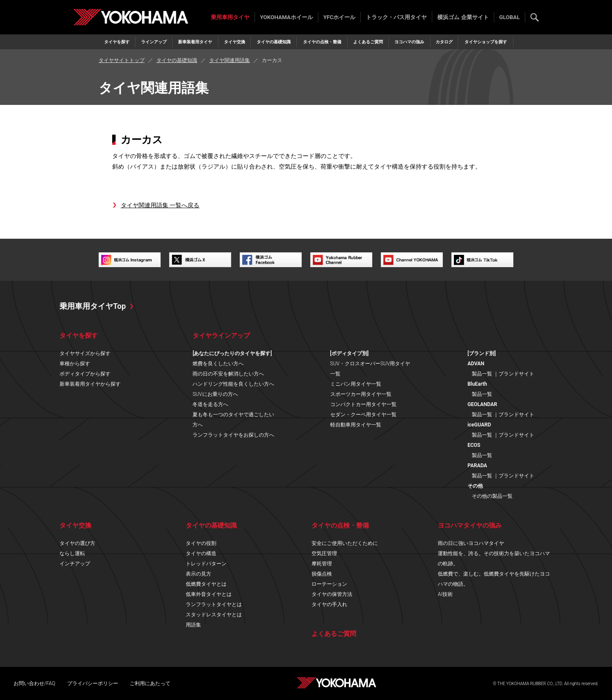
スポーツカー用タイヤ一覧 (361, 394)
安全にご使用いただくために (345, 543)
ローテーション (329, 584)
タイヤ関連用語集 (229, 60)
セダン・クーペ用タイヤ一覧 (363, 415)
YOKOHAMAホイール (286, 17)
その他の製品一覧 (492, 496)
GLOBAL (510, 17)
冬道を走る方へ (210, 404)
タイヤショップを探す (486, 42)
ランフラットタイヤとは (214, 604)
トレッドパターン (206, 564)
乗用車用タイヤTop (93, 306)
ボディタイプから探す (85, 374)
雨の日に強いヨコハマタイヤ (471, 543)
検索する (535, 17)
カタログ (444, 42)
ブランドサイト (516, 374)
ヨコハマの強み (409, 42)
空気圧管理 (324, 553)
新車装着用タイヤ (195, 42)
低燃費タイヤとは (206, 584)
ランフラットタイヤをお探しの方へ (233, 435)
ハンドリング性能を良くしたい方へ (233, 384)
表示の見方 (198, 574)
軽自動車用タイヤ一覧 (356, 425)
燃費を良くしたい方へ (218, 364)
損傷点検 (322, 574)
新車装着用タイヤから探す (90, 384)
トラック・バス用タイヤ (396, 17)
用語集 (193, 625)
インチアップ (75, 564)
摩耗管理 (322, 564)
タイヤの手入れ (329, 604)
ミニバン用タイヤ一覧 (356, 384)
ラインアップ (154, 42)
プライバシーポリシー (93, 683)
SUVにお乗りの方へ (215, 394)
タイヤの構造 (201, 553)
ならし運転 (72, 553)
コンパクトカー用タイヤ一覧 (363, 404)
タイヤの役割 (201, 543)
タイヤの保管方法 (332, 594)
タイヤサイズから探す (85, 353)
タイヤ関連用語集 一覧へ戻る (160, 205)
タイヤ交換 (235, 42)
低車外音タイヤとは (209, 594)
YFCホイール (340, 17)
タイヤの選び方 (77, 543)
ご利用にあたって (150, 683)
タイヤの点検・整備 (322, 42)
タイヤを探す (117, 42)
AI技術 (445, 594)
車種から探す (75, 364)
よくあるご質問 (368, 42)
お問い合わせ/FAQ (34, 683)
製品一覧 (482, 374)
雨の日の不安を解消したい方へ (228, 374)
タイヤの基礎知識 (274, 42)
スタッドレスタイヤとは (214, 615)
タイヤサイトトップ (122, 60)
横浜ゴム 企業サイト (463, 17)
